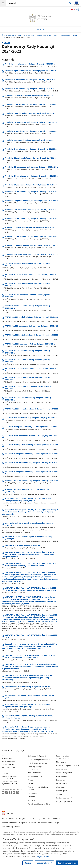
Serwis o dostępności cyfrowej (68, 766)
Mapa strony (61, 762)
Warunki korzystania (9, 823)
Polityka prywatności (64, 801)
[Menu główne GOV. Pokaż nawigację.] (3, 3)
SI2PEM (59, 794)
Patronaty (32, 797)
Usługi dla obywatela (64, 773)
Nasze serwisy (62, 769)
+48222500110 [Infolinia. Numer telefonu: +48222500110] (7, 779)
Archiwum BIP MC (35, 773)
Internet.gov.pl (62, 791)
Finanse (31, 784)
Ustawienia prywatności (11, 827)
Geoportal (23, 823)
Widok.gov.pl (61, 787)
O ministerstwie (29, 35)
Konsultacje (33, 793)
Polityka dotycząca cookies (38, 763)
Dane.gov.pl (61, 780)
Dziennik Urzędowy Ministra (39, 760)
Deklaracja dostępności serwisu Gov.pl (44, 823)
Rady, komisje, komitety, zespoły (47, 35)
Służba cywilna (22, 819)
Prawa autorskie (54, 819)
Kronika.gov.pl (62, 784)
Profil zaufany (61, 776)
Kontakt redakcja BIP (64, 798)
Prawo (30, 780)
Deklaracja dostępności (37, 756)
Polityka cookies (8, 819)
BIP (44, 819)
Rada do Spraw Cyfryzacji (69, 35)
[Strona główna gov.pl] (12, 3)
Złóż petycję (33, 800)
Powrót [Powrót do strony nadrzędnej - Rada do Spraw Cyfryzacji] (7, 43)
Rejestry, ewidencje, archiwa (39, 804)
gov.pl (8, 813)
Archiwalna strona (35, 776)
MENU (41, 30)
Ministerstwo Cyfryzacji (14, 35)
